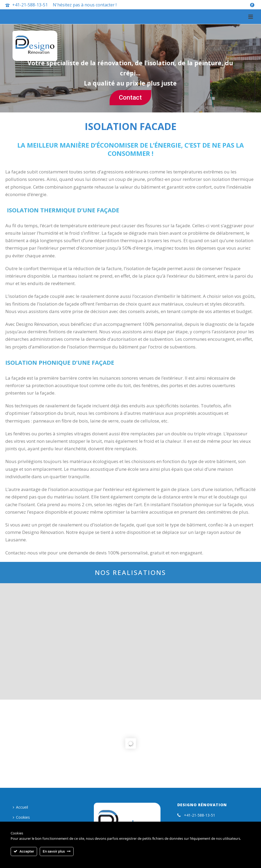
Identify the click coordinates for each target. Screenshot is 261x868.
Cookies (21, 817)
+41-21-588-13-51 (30, 5)
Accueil (20, 807)
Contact (130, 98)
